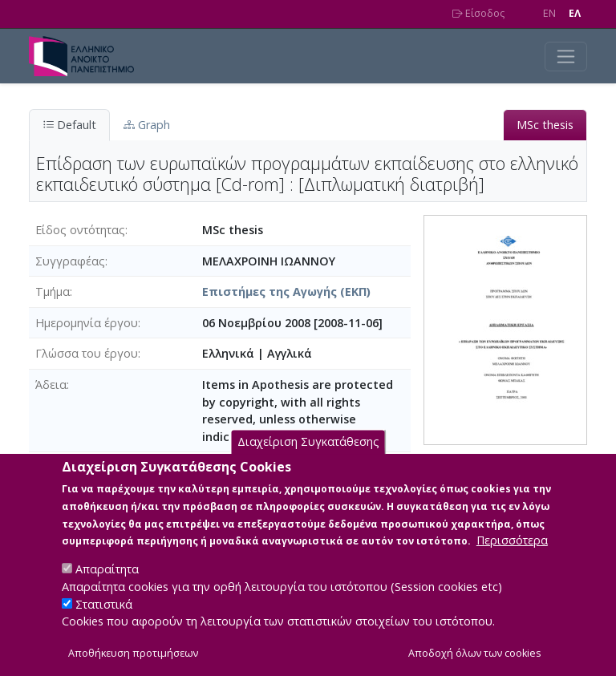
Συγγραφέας (70, 261)
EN (549, 13)
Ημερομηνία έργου (87, 323)
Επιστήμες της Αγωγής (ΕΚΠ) (286, 291)
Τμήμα (53, 291)
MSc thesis (545, 125)
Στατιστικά (104, 624)
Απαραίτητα (107, 589)
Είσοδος (478, 13)
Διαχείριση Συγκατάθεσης (308, 462)
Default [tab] (69, 125)
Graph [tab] (147, 125)
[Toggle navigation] (566, 57)
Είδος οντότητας (80, 230)
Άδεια (51, 385)
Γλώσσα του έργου (87, 353)
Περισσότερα (512, 560)
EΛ (575, 13)
